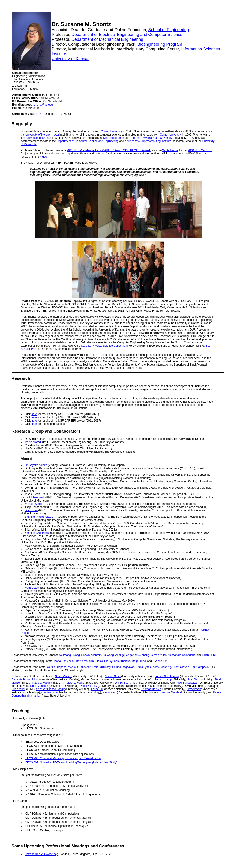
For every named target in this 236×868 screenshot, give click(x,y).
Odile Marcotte (39, 686)
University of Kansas (71, 59)
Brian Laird (209, 655)
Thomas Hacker (151, 689)
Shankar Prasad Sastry (39, 517)
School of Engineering (168, 30)
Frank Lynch (143, 667)
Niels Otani (109, 692)
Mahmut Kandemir (79, 667)
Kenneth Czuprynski (37, 533)
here (34, 414)
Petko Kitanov (88, 686)
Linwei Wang (195, 689)
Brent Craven (181, 667)
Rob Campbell (199, 667)
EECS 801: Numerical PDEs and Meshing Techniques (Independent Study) (71, 762)
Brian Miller (18, 689)
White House (170, 150)
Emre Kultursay (101, 667)
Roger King (139, 661)
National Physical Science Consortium (104, 346)
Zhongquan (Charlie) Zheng (132, 655)
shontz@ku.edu (43, 105)
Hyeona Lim (160, 661)
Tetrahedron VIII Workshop (42, 854)
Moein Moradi (33, 442)
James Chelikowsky (167, 676)
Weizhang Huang (69, 655)
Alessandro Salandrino (181, 655)
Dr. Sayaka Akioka (36, 465)
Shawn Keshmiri (91, 655)
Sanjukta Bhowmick (24, 679)
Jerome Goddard (171, 692)
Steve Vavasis (64, 676)
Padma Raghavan (123, 667)
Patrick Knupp (163, 679)
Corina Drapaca (57, 667)
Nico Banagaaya (186, 683)
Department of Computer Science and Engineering (87, 141)
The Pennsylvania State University (151, 138)
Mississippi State (114, 138)
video (44, 157)
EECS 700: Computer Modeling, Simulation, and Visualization (63, 758)
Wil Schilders (123, 683)
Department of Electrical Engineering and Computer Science (127, 35)
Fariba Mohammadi (33, 497)
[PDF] (40, 114)
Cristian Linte (50, 692)
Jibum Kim (31, 510)
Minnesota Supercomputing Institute (149, 141)
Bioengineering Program (160, 44)
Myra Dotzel (32, 588)
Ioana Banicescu (64, 661)
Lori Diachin (195, 679)
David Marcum (85, 661)
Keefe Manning (162, 667)
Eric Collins (101, 661)
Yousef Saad (113, 676)
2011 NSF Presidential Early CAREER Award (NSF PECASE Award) (109, 150)
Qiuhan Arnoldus (120, 661)
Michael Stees (33, 504)
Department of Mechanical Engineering (107, 39)
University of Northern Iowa (42, 135)
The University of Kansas (36, 138)
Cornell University (112, 131)
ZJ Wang (108, 655)
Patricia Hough (42, 683)
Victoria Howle (75, 683)
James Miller (158, 655)
